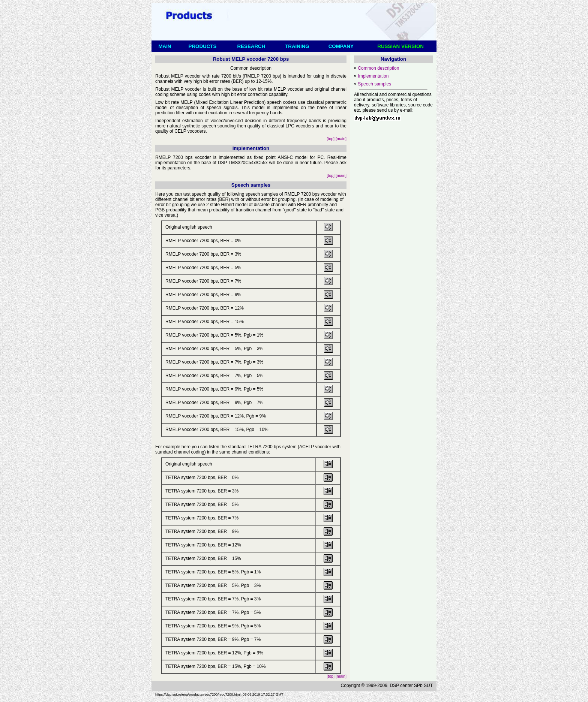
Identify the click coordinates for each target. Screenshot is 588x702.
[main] (341, 139)
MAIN (165, 46)
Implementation (373, 76)
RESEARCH (251, 46)
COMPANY (341, 46)
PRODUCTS (202, 46)
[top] (331, 139)
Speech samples (374, 84)
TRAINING (297, 46)
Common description (378, 68)
